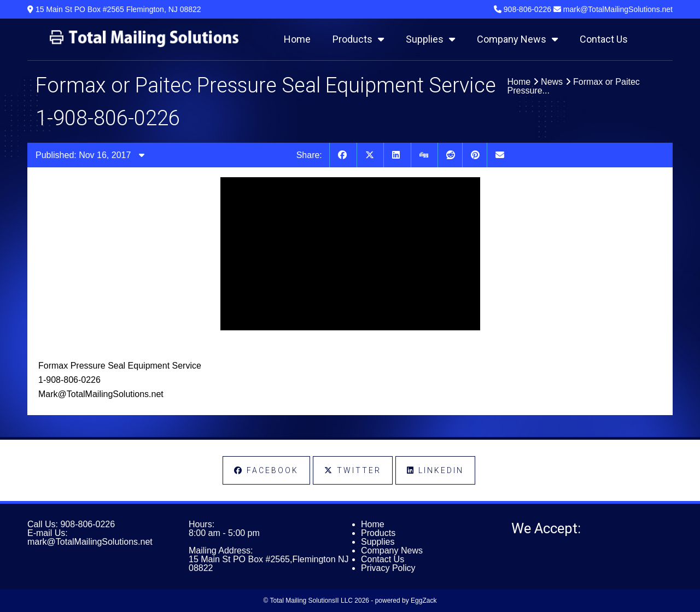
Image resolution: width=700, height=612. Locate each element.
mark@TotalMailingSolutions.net (90, 542)
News (552, 82)
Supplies (430, 39)
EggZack (424, 601)
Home (297, 39)
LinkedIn (435, 470)
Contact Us (604, 39)
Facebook (266, 470)
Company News (517, 39)
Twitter (353, 470)
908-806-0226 (87, 524)
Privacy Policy (388, 568)
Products (358, 39)
